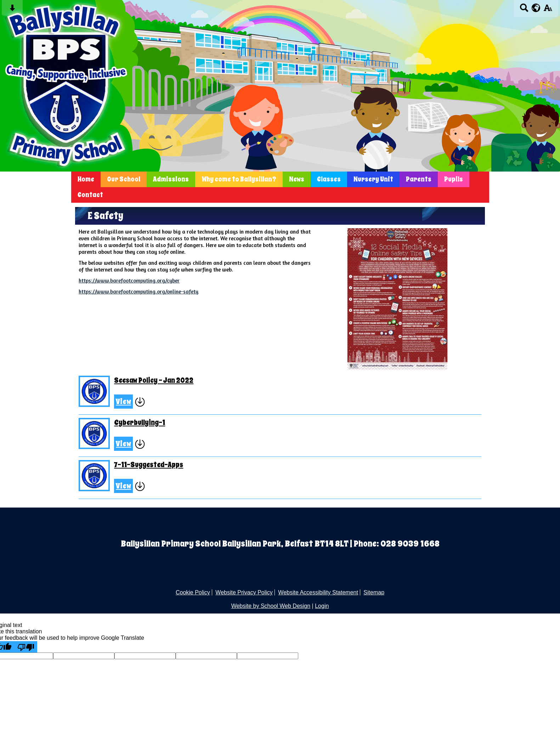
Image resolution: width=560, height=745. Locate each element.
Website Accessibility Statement (318, 592)
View (123, 402)
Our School (124, 179)
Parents (419, 179)
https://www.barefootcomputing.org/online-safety (138, 292)
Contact (90, 195)
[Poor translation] (26, 647)
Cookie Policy (193, 592)
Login (322, 606)
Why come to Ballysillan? (239, 179)
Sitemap (374, 592)
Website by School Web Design (271, 606)
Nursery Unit (373, 179)
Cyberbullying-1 (140, 423)
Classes (329, 179)
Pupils (454, 179)
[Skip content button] (12, 10)
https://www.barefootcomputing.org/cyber (129, 281)
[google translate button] (536, 8)
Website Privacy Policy (244, 592)
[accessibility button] (548, 10)
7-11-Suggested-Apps (149, 465)
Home (86, 179)
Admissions (171, 179)
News (297, 179)
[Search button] (524, 10)
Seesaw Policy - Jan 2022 (154, 380)
